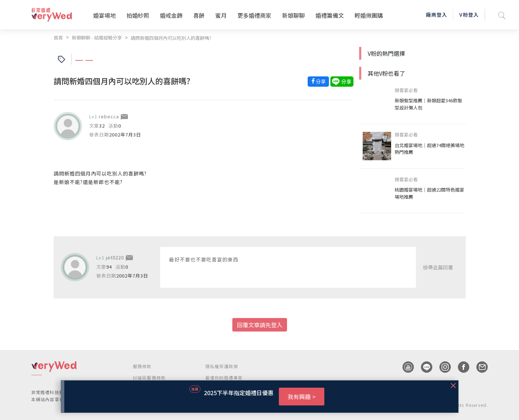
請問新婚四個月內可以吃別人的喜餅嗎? (171, 38)
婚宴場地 (104, 15)
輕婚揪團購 (369, 15)
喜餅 (199, 15)
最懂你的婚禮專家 (224, 378)
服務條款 (142, 366)
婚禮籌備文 (330, 15)
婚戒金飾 (171, 15)
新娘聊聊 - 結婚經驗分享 (97, 37)
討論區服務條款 (149, 378)
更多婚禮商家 (254, 15)
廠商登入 (437, 15)
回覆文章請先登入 (260, 325)
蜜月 (221, 15)
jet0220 (115, 257)
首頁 (58, 37)
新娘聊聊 (293, 15)
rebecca (109, 116)
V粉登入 (469, 15)
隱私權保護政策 (222, 366)
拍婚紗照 (138, 15)
